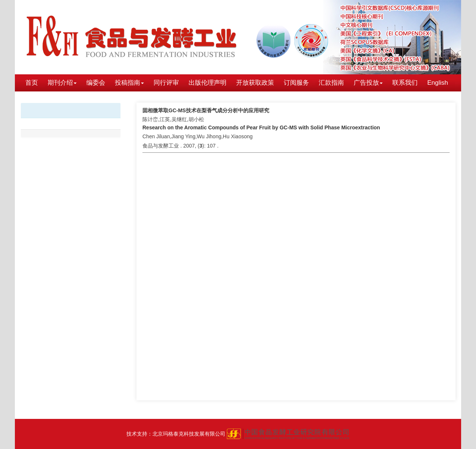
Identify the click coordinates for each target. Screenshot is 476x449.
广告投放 (368, 83)
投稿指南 (129, 83)
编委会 (96, 83)
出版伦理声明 (208, 83)
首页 (32, 83)
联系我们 (405, 83)
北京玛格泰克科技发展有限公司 (189, 434)
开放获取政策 (255, 83)
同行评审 (166, 83)
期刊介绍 (62, 83)
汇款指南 (331, 83)
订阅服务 (296, 83)
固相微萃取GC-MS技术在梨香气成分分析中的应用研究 (206, 110)
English (438, 83)
